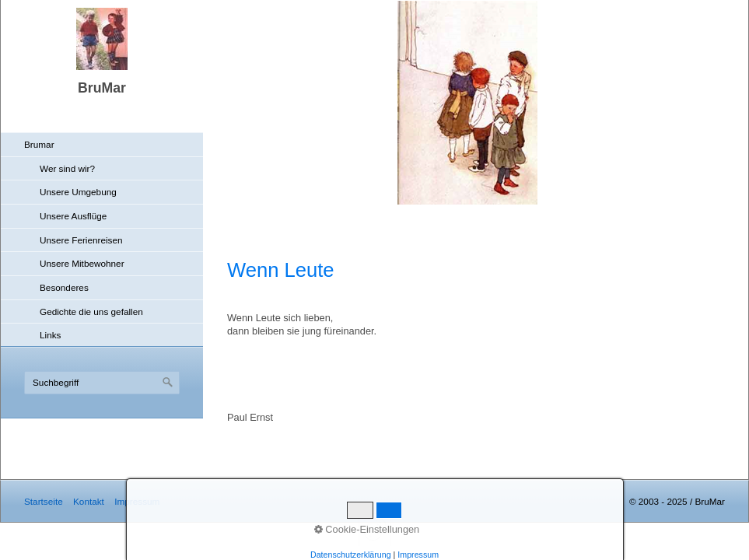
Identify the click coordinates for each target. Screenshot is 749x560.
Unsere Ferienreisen (81, 240)
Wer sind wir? (67, 168)
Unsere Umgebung (78, 192)
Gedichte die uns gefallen (91, 311)
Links (50, 335)
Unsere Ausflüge (73, 216)
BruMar (102, 88)
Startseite (44, 501)
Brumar (39, 144)
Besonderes (64, 287)
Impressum (137, 501)
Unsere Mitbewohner (82, 263)
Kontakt (89, 501)
